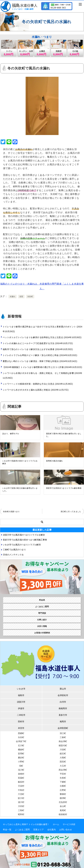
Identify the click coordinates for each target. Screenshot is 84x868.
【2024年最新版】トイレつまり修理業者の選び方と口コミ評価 (42, 367)
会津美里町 (63, 728)
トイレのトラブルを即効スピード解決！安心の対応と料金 (40, 355)
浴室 (21, 297)
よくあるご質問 (42, 607)
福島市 (21, 695)
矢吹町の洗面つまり (11, 512)
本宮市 (21, 728)
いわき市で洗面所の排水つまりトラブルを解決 (20, 462)
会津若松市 (63, 695)
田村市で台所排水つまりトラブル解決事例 (64, 488)
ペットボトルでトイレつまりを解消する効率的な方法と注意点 (42, 337)
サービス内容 (69, 824)
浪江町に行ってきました (71, 512)
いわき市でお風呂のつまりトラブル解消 (22, 545)
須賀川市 (21, 702)
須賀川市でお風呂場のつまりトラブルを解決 (24, 535)
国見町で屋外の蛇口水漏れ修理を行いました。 (64, 435)
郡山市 (63, 689)
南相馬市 (63, 708)
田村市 (21, 722)
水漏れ (13, 297)
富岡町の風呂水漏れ (55, 461)
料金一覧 (7, 830)
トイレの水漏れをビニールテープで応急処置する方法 (38, 343)
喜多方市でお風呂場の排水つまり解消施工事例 (25, 540)
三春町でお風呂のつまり (14, 550)
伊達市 (21, 708)
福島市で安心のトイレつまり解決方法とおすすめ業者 (38, 349)
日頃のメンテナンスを (13, 555)
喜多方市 (63, 715)
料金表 (42, 600)
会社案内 (52, 830)
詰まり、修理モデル (11, 434)
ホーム (56, 824)
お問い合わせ (66, 830)
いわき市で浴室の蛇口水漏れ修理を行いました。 (20, 490)
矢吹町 (30, 297)
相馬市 (63, 722)
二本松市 (21, 715)
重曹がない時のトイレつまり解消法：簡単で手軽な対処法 (40, 361)
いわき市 (21, 689)
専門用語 (42, 613)
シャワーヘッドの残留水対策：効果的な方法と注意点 (38, 384)
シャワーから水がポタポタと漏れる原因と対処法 (36, 390)
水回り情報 (42, 626)
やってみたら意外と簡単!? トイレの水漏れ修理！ (26, 824)
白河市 (63, 702)
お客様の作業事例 (42, 633)
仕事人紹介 (42, 620)
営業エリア (38, 830)
